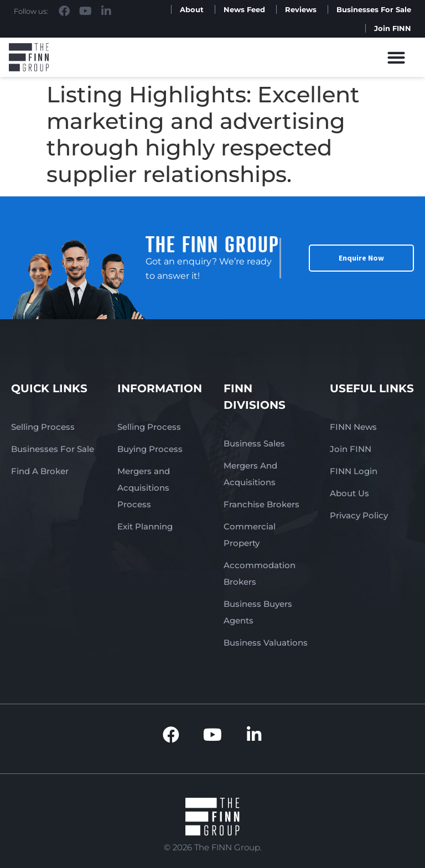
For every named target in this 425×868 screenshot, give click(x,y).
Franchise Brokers (261, 504)
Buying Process (150, 449)
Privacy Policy (359, 515)
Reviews (301, 9)
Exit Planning (145, 526)
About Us (349, 493)
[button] (397, 57)
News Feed (244, 9)
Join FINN (393, 28)
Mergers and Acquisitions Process (144, 488)
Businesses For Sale (374, 9)
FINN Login (354, 471)
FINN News (353, 427)
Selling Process (43, 427)
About (192, 9)
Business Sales (254, 443)
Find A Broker (40, 471)
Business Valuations (266, 643)
